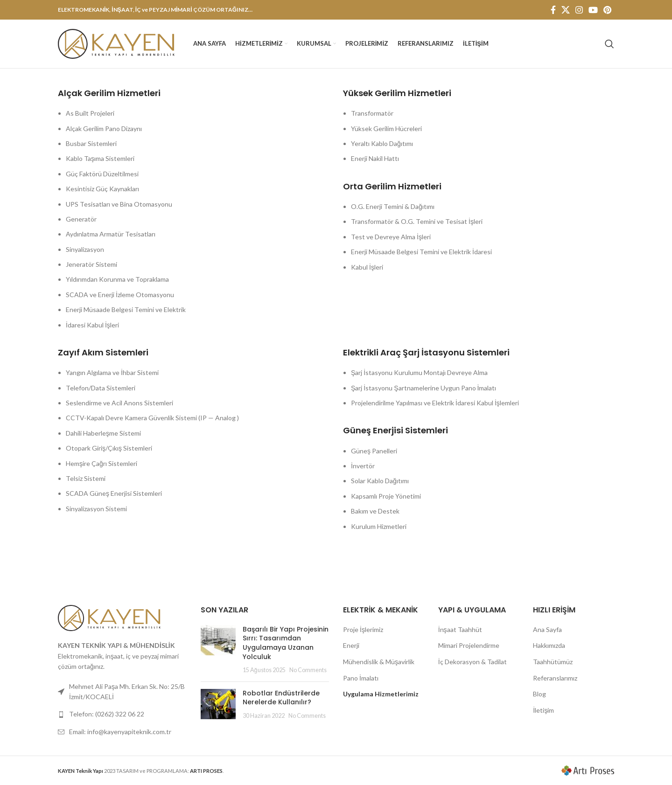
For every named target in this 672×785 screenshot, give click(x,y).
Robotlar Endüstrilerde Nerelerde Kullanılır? (281, 698)
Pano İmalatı (361, 678)
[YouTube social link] (593, 10)
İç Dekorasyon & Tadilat (472, 662)
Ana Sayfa (547, 629)
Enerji (351, 645)
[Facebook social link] (553, 10)
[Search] (609, 44)
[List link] (122, 714)
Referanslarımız (555, 678)
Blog (539, 694)
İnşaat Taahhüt (460, 629)
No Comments (308, 670)
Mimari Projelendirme (469, 645)
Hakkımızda (549, 645)
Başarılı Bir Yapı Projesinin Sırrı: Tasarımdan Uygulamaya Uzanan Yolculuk (286, 643)
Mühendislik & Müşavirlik (379, 662)
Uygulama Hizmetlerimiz (381, 694)
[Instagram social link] (579, 10)
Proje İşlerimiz (363, 629)
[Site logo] (116, 43)
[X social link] (566, 10)
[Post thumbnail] (218, 650)
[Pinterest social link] (607, 10)
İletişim (543, 710)
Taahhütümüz (553, 662)
